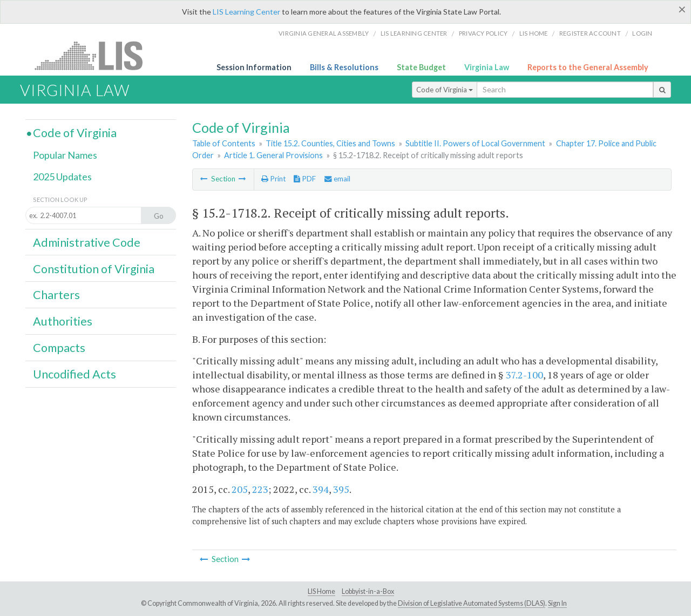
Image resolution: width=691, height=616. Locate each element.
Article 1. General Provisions (273, 155)
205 (240, 489)
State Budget (421, 67)
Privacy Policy (483, 33)
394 (321, 489)
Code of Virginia (445, 90)
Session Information (254, 67)
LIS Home (321, 591)
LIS (95, 55)
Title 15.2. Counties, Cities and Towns (330, 143)
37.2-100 (524, 375)
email (337, 179)
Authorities (63, 321)
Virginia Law (487, 67)
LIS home (534, 33)
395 (341, 489)
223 (260, 489)
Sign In (557, 603)
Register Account (590, 33)
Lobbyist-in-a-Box (368, 591)
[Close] (682, 9)
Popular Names (65, 155)
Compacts (59, 348)
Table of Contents (224, 143)
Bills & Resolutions (344, 67)
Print (273, 179)
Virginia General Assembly (324, 33)
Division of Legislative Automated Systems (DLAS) (472, 603)
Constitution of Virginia (94, 269)
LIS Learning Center (246, 12)
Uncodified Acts (74, 374)
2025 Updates (62, 177)
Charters (56, 295)
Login (642, 33)
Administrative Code (87, 242)
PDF (305, 179)
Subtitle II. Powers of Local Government (475, 143)
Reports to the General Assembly (588, 67)
